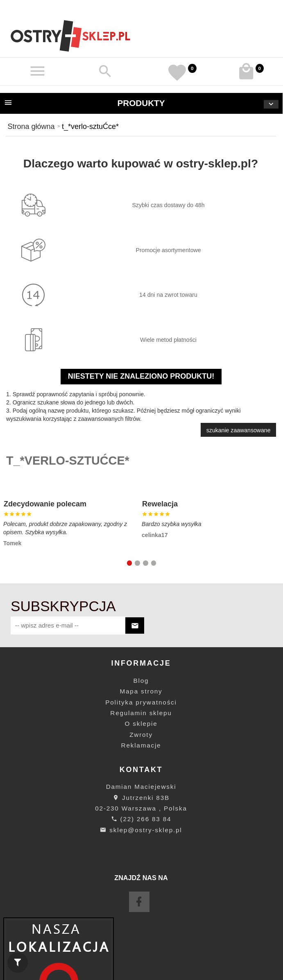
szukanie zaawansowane (239, 430)
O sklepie (141, 724)
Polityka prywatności (141, 702)
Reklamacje (141, 745)
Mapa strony (141, 691)
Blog (141, 681)
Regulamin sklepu (141, 713)
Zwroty (141, 735)
